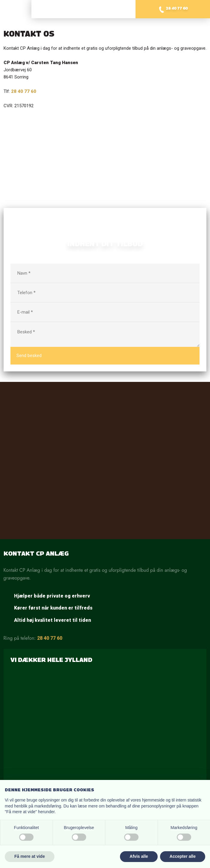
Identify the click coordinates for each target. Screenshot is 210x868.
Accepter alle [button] (183, 856)
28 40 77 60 (50, 638)
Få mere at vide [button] (30, 856)
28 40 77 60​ (24, 91)
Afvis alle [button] (139, 856)
